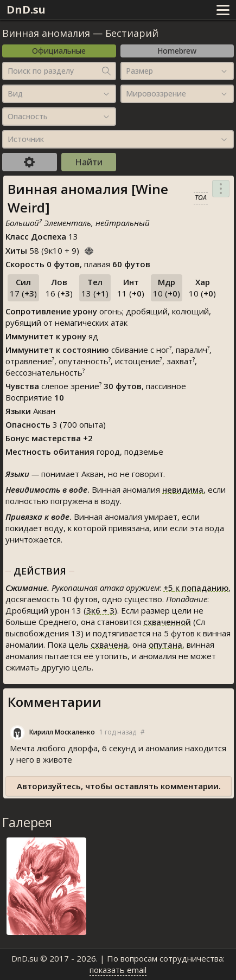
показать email (118, 970)
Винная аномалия (46, 33)
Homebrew (177, 51)
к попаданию (196, 588)
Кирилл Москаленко (62, 732)
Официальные (59, 51)
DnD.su (26, 9)
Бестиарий (132, 33)
